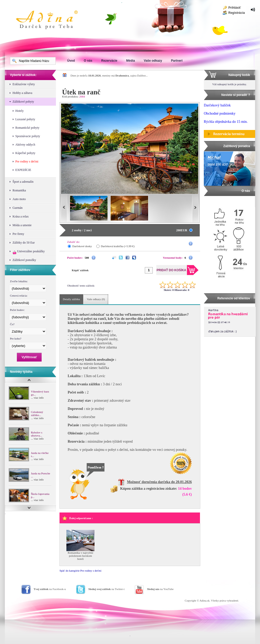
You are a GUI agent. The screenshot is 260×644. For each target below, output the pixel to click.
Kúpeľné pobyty (25, 153)
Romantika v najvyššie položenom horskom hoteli (80, 556)
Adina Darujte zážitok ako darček (51, 20)
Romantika (19, 190)
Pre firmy (18, 234)
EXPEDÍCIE (23, 170)
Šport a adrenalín (23, 182)
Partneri (177, 61)
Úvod (71, 61)
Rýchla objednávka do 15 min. (226, 122)
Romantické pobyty (27, 128)
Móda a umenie (22, 225)
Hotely (20, 111)
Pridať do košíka (177, 94)
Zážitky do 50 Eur (24, 243)
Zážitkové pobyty (23, 102)
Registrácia (237, 13)
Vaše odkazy (153, 61)
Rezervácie (109, 61)
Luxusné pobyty (25, 119)
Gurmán (17, 208)
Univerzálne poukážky (29, 252)
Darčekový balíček (217, 105)
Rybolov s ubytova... (37, 434)
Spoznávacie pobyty (28, 136)
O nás (88, 61)
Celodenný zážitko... (37, 413)
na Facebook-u (50, 589)
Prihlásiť (235, 8)
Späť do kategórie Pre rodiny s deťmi (80, 571)
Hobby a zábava (22, 93)
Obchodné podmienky (220, 113)
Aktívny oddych (25, 145)
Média (131, 61)
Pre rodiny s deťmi (27, 161)
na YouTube (160, 589)
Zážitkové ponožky (24, 260)
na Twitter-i (107, 589)
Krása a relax (21, 216)
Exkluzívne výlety (24, 84)
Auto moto (19, 199)
